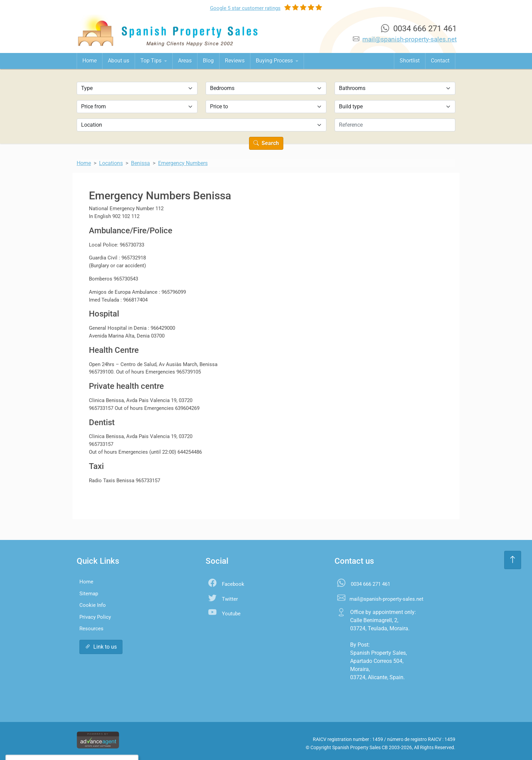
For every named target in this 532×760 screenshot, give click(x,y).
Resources (91, 629)
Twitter (230, 599)
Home (90, 61)
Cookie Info (93, 605)
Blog (208, 61)
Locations (111, 163)
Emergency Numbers (183, 163)
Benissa (140, 163)
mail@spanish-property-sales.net (410, 39)
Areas (185, 61)
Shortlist (410, 61)
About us (119, 61)
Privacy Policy (95, 617)
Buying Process (275, 61)
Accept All (56, 741)
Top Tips (152, 61)
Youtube (231, 614)
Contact (440, 61)
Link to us (101, 647)
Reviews (235, 61)
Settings (91, 741)
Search (266, 143)
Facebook (233, 584)
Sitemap (89, 594)
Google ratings (245, 8)
